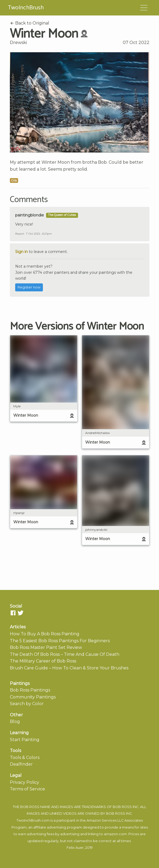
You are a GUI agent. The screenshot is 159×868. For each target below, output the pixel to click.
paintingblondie (30, 215)
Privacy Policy (25, 782)
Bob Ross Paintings (30, 690)
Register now (29, 287)
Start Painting (25, 740)
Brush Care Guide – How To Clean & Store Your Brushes (69, 668)
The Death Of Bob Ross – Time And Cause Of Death (65, 654)
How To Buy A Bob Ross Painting (45, 634)
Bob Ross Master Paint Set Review (46, 647)
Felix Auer (75, 848)
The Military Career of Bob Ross (43, 661)
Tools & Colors (25, 758)
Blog (15, 722)
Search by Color (27, 704)
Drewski (18, 43)
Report (20, 234)
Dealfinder (21, 764)
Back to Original (30, 23)
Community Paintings (33, 697)
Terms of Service (27, 789)
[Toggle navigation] (144, 8)
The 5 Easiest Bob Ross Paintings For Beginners (60, 641)
